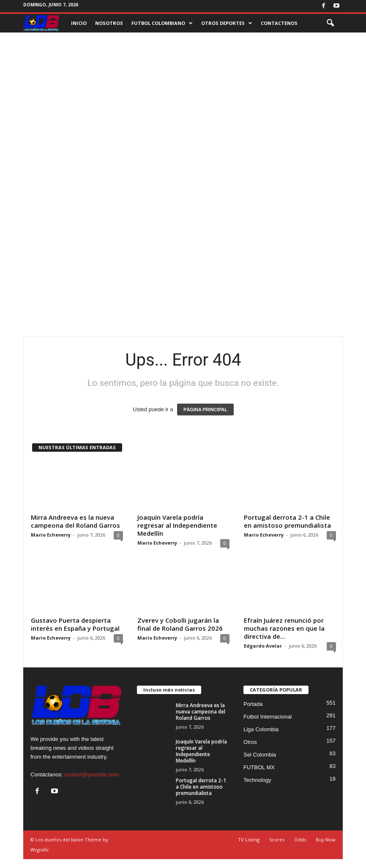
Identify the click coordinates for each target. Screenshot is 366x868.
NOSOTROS (109, 23)
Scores (277, 840)
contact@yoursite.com (91, 774)
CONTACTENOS (279, 23)
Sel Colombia (260, 755)
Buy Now (326, 840)
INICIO (79, 23)
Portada (253, 704)
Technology (257, 780)
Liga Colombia (261, 729)
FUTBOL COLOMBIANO (162, 23)
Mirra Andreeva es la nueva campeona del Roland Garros (75, 521)
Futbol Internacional (268, 717)
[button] (330, 23)
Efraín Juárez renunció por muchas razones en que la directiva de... (284, 628)
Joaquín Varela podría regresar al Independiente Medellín (177, 525)
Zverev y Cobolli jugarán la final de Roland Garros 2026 (180, 624)
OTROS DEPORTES (227, 23)
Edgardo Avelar (263, 646)
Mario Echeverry (51, 535)
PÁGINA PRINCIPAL (205, 410)
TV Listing (249, 840)
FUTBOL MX (259, 767)
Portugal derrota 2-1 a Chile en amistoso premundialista (287, 521)
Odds (300, 840)
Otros (250, 742)
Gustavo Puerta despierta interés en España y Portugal (75, 624)
